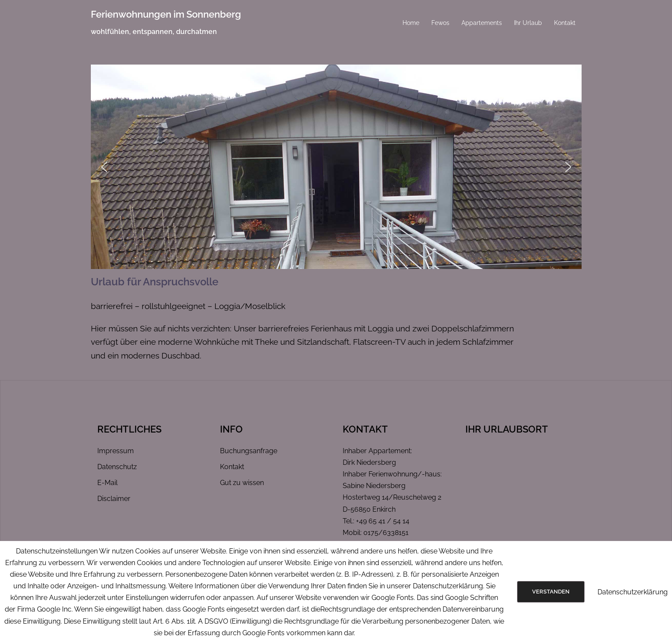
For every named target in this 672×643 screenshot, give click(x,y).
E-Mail (107, 483)
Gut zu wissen (242, 483)
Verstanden (551, 592)
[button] (104, 167)
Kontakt (565, 23)
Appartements (482, 23)
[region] (336, 167)
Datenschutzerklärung (633, 592)
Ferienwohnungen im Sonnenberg (166, 14)
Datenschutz (117, 467)
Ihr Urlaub (528, 23)
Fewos (440, 23)
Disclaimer (114, 499)
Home (411, 23)
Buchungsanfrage (249, 451)
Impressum (116, 451)
